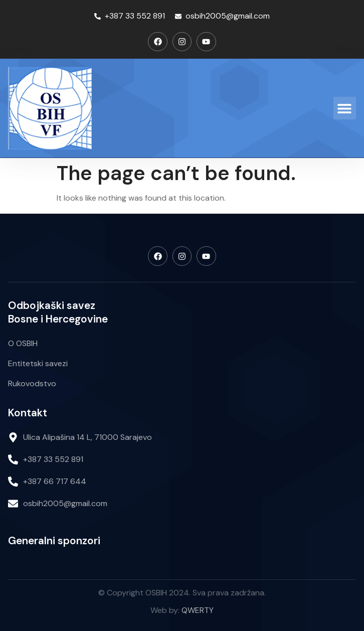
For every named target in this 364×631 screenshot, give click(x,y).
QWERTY (198, 610)
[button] (345, 108)
